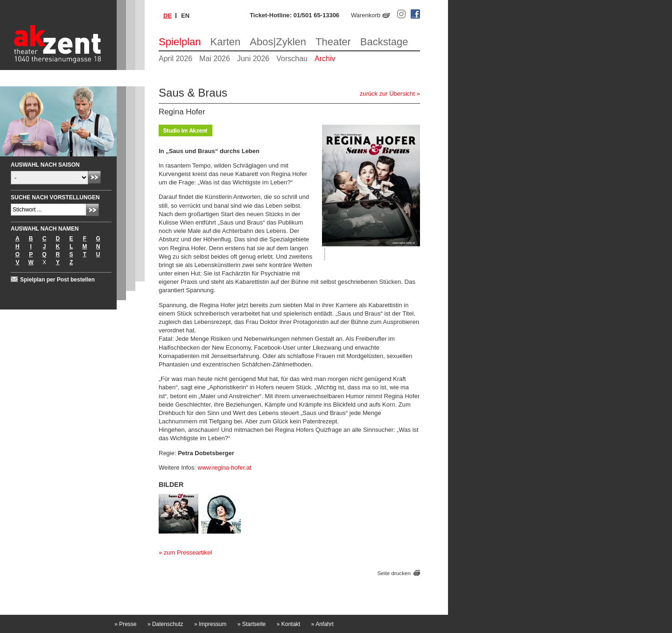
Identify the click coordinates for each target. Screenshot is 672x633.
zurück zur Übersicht (387, 94)
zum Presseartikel (188, 552)
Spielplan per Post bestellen (57, 280)
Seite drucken (394, 573)
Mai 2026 (215, 59)
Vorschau (292, 59)
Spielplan (180, 42)
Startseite (252, 624)
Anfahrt (322, 624)
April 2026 (175, 59)
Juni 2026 (253, 59)
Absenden (94, 177)
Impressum (210, 624)
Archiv (325, 59)
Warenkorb (366, 15)
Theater (333, 42)
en (185, 16)
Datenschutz (165, 624)
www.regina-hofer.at (225, 468)
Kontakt (289, 624)
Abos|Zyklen (278, 42)
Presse (125, 624)
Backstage (384, 42)
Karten (226, 42)
